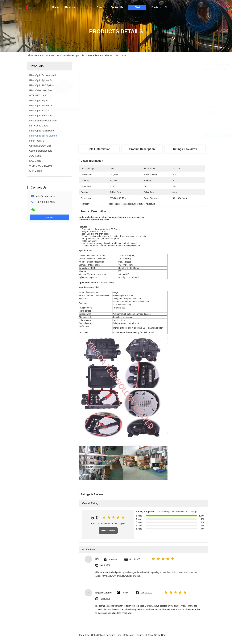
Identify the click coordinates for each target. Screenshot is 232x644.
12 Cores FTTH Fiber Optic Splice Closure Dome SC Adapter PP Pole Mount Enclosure (93, 570)
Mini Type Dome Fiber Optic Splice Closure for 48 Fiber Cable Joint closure (183, 570)
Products (86, 7)
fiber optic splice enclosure (100, 491)
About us (70, 7)
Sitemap (44, 636)
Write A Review (108, 387)
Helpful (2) (105, 455)
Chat (137, 7)
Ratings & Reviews (185, 149)
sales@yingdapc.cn (46, 196)
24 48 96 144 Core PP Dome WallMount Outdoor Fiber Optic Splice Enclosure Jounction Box (45, 570)
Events (101, 7)
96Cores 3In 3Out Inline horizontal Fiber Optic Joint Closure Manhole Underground (137, 570)
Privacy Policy (56, 636)
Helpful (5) (105, 422)
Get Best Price (157, 135)
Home (55, 7)
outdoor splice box (155, 491)
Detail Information (99, 149)
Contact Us (117, 7)
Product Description (142, 149)
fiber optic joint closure (130, 491)
